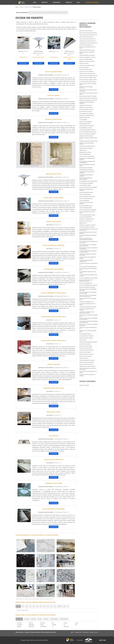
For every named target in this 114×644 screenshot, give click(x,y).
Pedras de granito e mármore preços (87, 53)
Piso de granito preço (85, 344)
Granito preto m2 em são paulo (87, 50)
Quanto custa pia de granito (34, 12)
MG (27, 606)
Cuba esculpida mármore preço (87, 146)
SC (41, 606)
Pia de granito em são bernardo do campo (88, 372)
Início (35, 2)
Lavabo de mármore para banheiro (88, 210)
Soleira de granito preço (86, 346)
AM (64, 606)
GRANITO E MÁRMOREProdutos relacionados (87, 25)
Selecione (18, 606)
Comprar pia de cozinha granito (87, 74)
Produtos (44, 2)
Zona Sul (40, 619)
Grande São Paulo (54, 619)
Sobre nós (69, 2)
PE (48, 606)
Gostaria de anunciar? (92, 2)
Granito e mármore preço (86, 59)
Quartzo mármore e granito (86, 110)
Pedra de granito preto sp (86, 31)
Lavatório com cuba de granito (87, 66)
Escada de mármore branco (86, 193)
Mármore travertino (85, 118)
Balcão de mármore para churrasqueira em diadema (86, 239)
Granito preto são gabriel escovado (86, 87)
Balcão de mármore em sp (86, 283)
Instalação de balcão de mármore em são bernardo (88, 245)
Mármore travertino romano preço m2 (88, 139)
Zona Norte (27, 619)
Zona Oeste (33, 619)
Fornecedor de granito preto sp (88, 41)
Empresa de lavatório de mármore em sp (88, 331)
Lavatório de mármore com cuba (87, 130)
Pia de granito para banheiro (87, 336)
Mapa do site (94, 632)
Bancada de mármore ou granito (87, 57)
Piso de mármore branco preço (87, 215)
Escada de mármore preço (86, 199)
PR (37, 606)
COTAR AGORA (23, 63)
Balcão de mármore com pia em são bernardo (88, 233)
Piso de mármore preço (85, 195)
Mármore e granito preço (86, 108)
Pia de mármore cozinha (85, 185)
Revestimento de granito (86, 112)
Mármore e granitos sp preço (87, 61)
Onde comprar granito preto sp (87, 39)
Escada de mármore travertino (87, 197)
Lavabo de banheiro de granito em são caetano (88, 369)
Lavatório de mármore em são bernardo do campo (87, 313)
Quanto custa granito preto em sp (88, 33)
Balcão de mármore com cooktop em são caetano (88, 230)
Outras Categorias (87, 381)
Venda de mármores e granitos (87, 55)
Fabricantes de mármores (86, 148)
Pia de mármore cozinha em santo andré (88, 272)
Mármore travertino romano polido (88, 141)
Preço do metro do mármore (87, 126)
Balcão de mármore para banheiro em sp (88, 236)
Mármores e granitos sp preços (87, 225)
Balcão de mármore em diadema (87, 287)
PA (68, 606)
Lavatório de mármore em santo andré (87, 304)
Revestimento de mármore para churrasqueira (87, 162)
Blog (78, 2)
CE (55, 606)
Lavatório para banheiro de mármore (86, 203)
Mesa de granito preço (85, 352)
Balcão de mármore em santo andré (88, 278)
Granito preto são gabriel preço (88, 78)
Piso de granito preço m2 (86, 356)
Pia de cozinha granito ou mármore (88, 187)
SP (34, 606)
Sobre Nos (78, 632)
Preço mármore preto (85, 124)
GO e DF (59, 606)
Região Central (19, 619)
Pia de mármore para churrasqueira (88, 181)
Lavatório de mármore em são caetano (87, 309)
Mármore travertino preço (86, 136)
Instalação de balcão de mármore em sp (88, 299)
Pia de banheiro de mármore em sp (88, 267)
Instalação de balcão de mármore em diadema (88, 290)
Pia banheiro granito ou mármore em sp (89, 264)
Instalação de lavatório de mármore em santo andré (88, 319)
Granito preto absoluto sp (86, 45)
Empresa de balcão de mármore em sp (88, 328)
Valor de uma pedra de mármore (87, 134)
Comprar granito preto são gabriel (88, 98)
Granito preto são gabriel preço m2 (88, 76)
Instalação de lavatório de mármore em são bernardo (88, 322)
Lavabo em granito (84, 358)
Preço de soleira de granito (86, 354)
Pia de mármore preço (85, 154)
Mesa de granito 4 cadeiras (86, 338)
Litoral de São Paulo (64, 619)
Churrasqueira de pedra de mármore (86, 176)
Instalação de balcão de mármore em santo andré (88, 293)
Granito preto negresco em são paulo (87, 48)
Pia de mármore (83, 120)
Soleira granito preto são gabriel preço (88, 84)
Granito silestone (84, 63)
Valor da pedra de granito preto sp (88, 35)
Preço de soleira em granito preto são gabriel (88, 91)
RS (44, 606)
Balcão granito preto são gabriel (88, 96)
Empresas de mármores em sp (87, 116)
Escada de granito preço (86, 70)
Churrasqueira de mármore (86, 170)
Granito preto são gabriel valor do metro (88, 94)
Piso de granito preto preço (87, 362)
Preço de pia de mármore (86, 122)
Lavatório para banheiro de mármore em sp (86, 261)
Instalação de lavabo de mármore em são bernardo (89, 248)
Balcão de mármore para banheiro (88, 132)
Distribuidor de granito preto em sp (88, 43)
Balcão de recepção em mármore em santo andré (88, 242)
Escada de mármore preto (86, 206)
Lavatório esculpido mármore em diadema (88, 258)
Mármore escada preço (85, 152)
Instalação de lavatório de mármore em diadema (88, 325)
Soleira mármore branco (86, 208)
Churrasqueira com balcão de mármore (87, 172)
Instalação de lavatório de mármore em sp (88, 316)
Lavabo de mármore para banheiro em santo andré (88, 252)
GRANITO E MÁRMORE (84, 385)
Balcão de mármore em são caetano (88, 285)
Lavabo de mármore (84, 201)
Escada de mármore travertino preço (87, 165)
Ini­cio (72, 632)
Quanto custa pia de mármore (87, 156)
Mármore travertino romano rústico (87, 144)
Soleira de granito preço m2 (86, 350)
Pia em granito (83, 340)
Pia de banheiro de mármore (86, 114)
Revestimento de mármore (86, 168)
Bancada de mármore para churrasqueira (86, 179)
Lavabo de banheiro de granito (87, 360)
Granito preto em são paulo (86, 37)
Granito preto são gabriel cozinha (88, 80)
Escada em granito (45, 12)
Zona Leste (46, 619)
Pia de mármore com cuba (86, 128)
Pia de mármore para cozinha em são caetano (88, 275)
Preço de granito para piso (86, 364)
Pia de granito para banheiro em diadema (87, 375)
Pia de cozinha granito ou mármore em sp (88, 269)
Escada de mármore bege (86, 217)
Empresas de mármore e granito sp (88, 100)
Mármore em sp (83, 150)
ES (30, 606)
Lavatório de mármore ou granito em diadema (88, 255)
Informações (57, 2)
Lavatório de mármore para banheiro (86, 190)
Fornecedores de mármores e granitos (87, 103)
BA (51, 606)
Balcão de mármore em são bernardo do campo (86, 281)
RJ (23, 606)
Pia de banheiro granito (85, 334)
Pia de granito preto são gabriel (88, 82)
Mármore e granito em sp (86, 106)
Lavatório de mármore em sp (86, 302)
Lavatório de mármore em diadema (88, 307)
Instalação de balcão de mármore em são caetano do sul (88, 296)
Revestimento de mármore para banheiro (59, 12)
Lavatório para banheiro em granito (88, 342)
